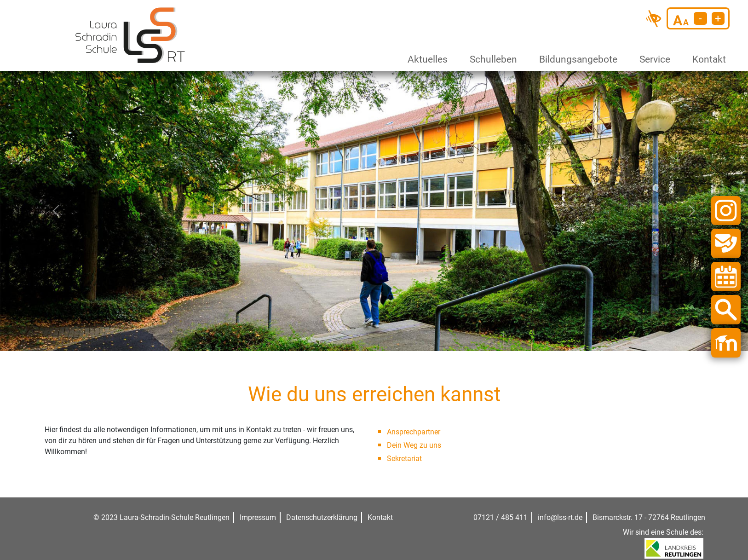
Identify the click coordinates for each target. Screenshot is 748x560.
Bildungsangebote (574, 59)
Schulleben (491, 59)
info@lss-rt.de (560, 517)
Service (653, 59)
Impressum (258, 517)
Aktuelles (426, 59)
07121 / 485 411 (501, 517)
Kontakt (708, 59)
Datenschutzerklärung (322, 517)
